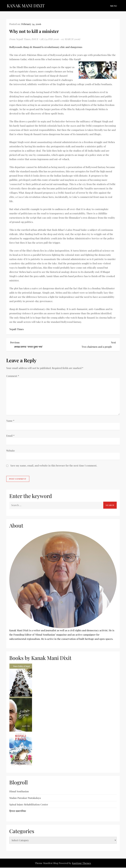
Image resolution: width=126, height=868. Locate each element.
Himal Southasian (19, 791)
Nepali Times (16, 329)
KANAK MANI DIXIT (26, 6)
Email (10, 436)
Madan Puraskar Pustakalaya (25, 798)
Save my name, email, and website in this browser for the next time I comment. (54, 465)
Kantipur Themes (81, 863)
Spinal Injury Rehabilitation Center (29, 804)
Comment (13, 376)
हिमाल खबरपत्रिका (18, 811)
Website (11, 451)
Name (10, 421)
